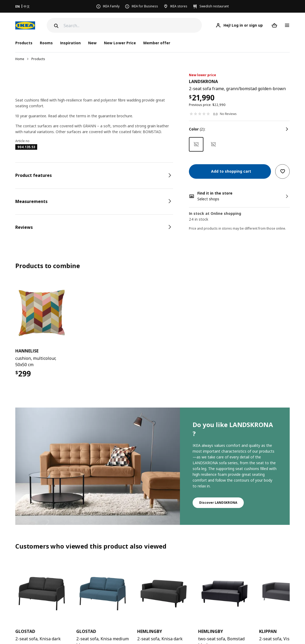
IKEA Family (111, 6)
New (92, 43)
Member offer (157, 43)
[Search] (133, 25)
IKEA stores (179, 6)
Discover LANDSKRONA (218, 503)
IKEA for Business (145, 6)
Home (20, 59)
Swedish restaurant (214, 6)
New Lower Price (120, 43)
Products (38, 59)
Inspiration (70, 43)
